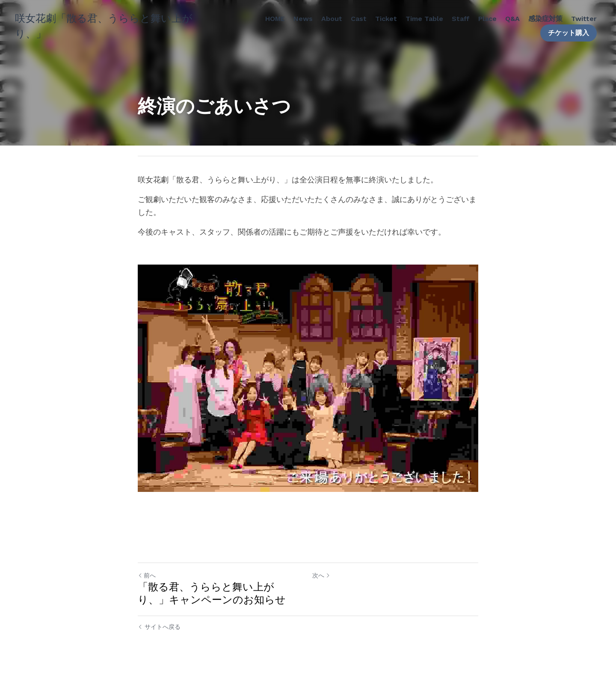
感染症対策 (545, 19)
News (303, 19)
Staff (461, 19)
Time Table (424, 19)
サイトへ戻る (159, 627)
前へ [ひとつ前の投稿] (147, 575)
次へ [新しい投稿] (321, 575)
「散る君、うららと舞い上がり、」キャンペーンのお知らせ (212, 593)
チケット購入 (569, 33)
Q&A (512, 19)
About (332, 19)
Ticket (386, 19)
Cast (359, 19)
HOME (275, 19)
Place (487, 19)
